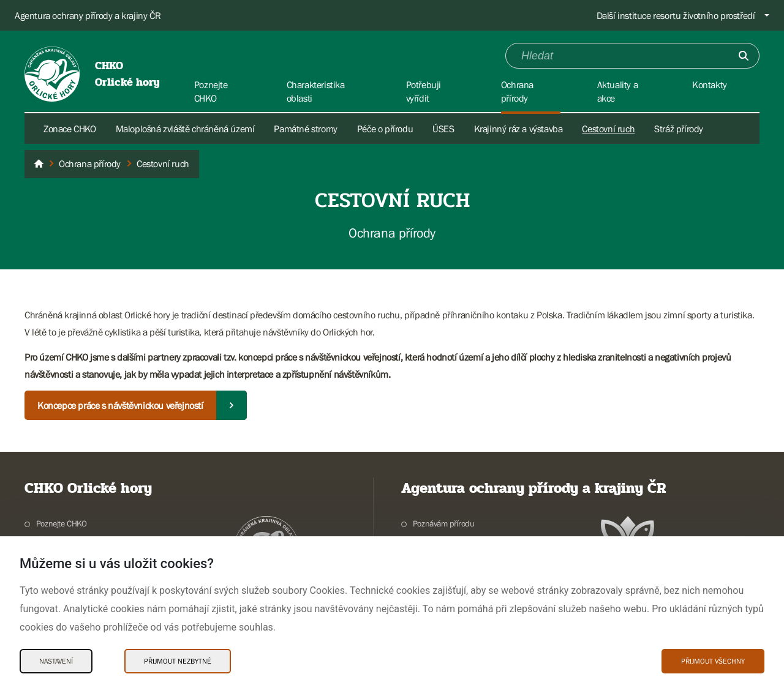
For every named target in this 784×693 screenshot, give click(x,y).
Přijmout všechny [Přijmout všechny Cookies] (713, 661)
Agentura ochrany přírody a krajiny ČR (88, 15)
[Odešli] (744, 56)
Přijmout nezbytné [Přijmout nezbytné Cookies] (178, 661)
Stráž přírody (679, 129)
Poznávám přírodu (444, 523)
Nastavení (56, 661)
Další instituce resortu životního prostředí (676, 15)
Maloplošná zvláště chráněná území (185, 129)
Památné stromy (305, 129)
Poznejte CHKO (62, 523)
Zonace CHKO (70, 129)
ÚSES (443, 129)
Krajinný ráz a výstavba (518, 129)
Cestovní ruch (608, 129)
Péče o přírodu (385, 129)
